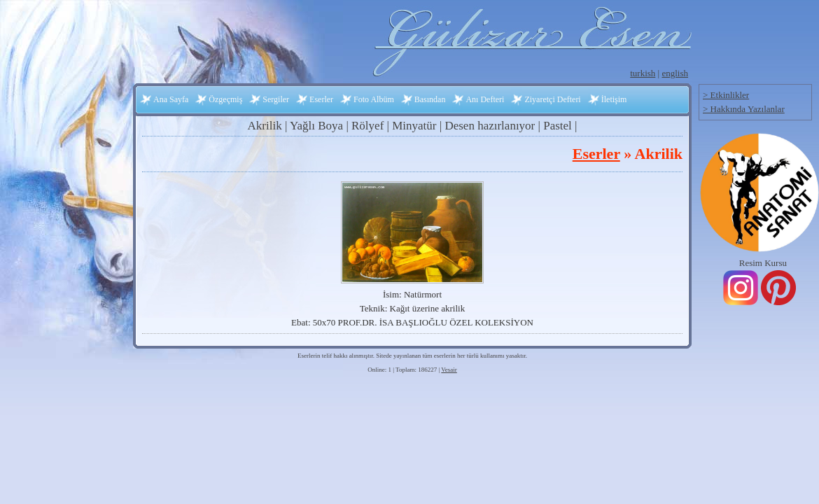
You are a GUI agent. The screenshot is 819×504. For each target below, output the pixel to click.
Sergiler (276, 99)
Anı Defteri (485, 99)
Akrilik (265, 126)
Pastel (558, 126)
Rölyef (367, 126)
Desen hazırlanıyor (490, 126)
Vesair (449, 370)
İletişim (614, 99)
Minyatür (414, 126)
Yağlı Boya (316, 126)
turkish (643, 73)
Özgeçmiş (225, 99)
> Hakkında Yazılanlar (744, 109)
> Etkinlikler (726, 95)
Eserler (321, 99)
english (675, 73)
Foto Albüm (374, 99)
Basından (430, 99)
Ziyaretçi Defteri (552, 99)
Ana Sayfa (171, 99)
